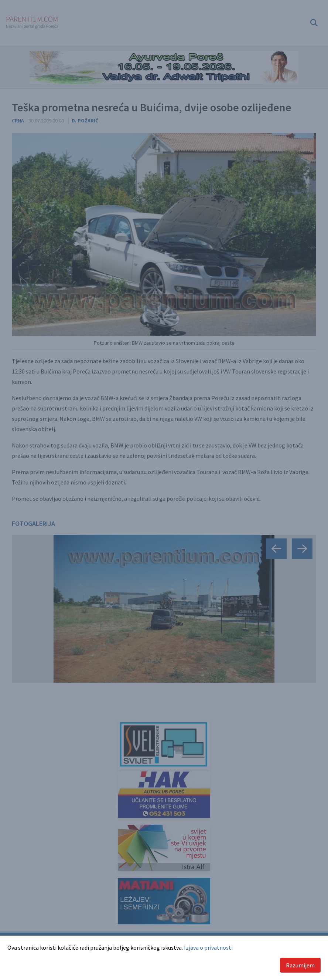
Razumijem (300, 965)
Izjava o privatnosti (208, 947)
